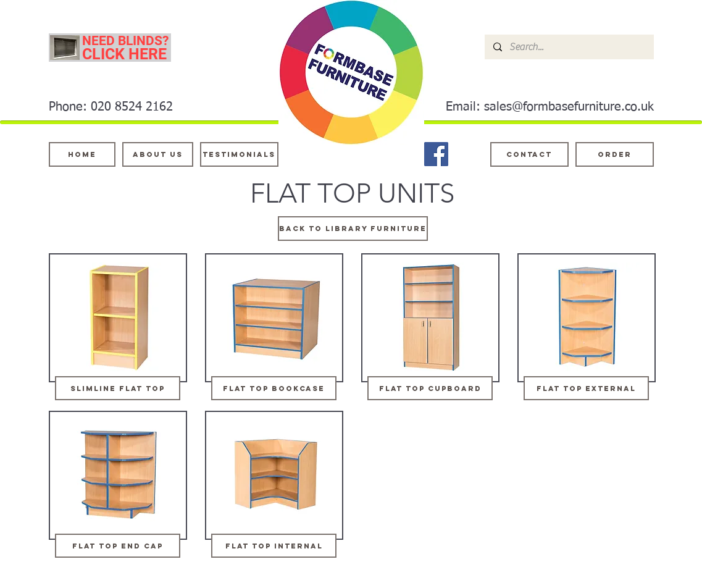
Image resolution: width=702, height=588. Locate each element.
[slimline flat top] (118, 388)
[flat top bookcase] (274, 388)
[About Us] (158, 154)
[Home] (82, 154)
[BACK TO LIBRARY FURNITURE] (353, 229)
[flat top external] (586, 388)
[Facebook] (436, 154)
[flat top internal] (274, 546)
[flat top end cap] (118, 546)
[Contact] (529, 154)
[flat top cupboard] (430, 388)
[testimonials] (239, 154)
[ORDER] (615, 154)
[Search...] (569, 47)
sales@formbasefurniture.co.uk (569, 107)
